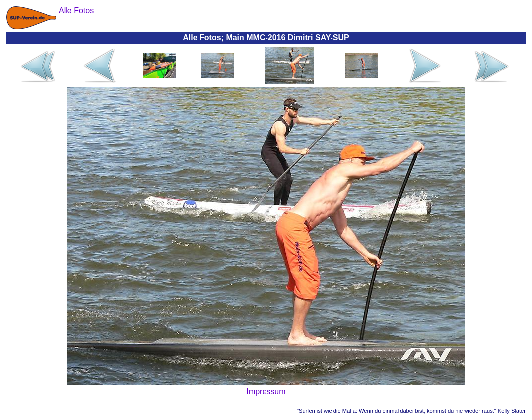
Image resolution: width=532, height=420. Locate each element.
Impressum (266, 391)
